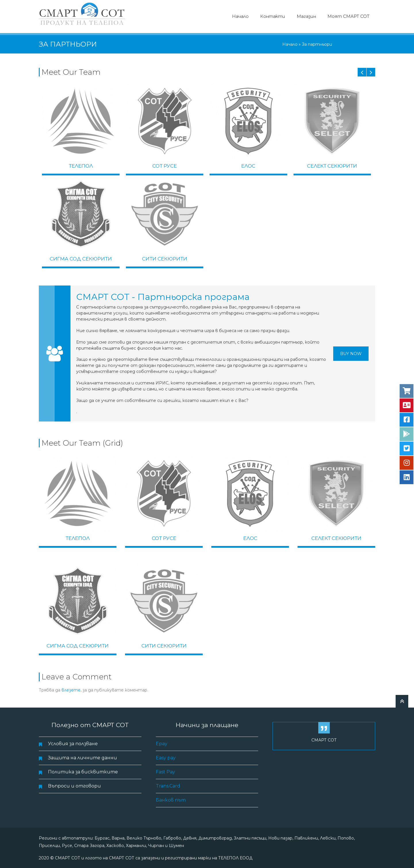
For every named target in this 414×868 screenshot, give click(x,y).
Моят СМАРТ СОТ (348, 16)
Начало (240, 16)
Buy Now (351, 352)
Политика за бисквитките (83, 771)
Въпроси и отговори (74, 785)
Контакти (273, 16)
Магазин (306, 16)
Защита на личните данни (83, 757)
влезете (71, 689)
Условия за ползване (73, 743)
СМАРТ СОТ (324, 739)
